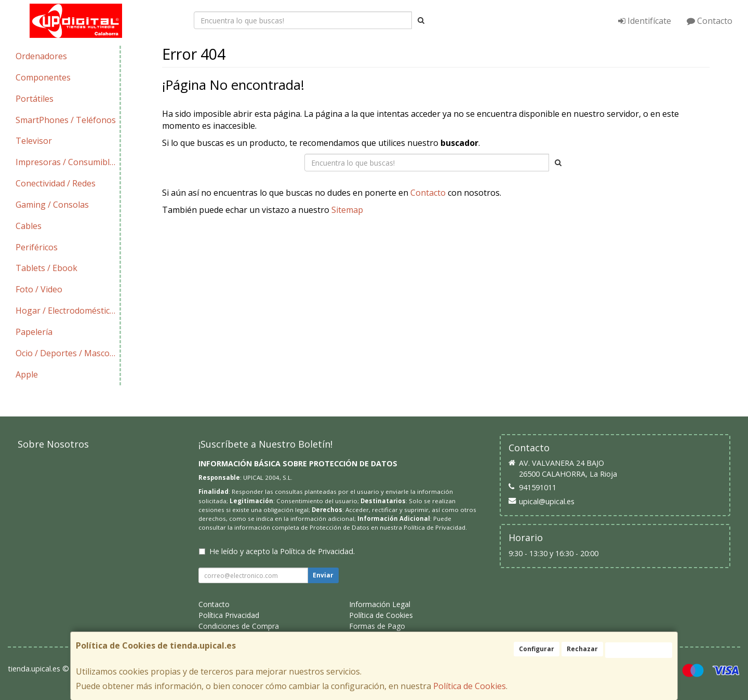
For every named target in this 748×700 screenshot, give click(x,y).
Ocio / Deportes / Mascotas (68, 353)
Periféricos (37, 247)
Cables (29, 226)
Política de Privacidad (435, 527)
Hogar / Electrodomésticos (67, 311)
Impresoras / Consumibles (67, 162)
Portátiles (35, 99)
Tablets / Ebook (46, 268)
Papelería (34, 332)
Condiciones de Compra (239, 626)
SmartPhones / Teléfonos (66, 120)
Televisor (34, 141)
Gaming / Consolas (52, 205)
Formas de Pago (377, 626)
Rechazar (582, 649)
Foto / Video (39, 289)
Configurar (537, 649)
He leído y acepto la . (282, 551)
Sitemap (347, 210)
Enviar (323, 575)
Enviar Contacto (437, 242)
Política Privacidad (229, 615)
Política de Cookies (470, 686)
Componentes (43, 77)
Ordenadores (41, 56)
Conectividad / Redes (56, 183)
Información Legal (380, 604)
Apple (27, 374)
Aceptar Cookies (639, 650)
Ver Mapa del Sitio (524, 242)
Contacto (710, 21)
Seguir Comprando (349, 242)
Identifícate (645, 21)
